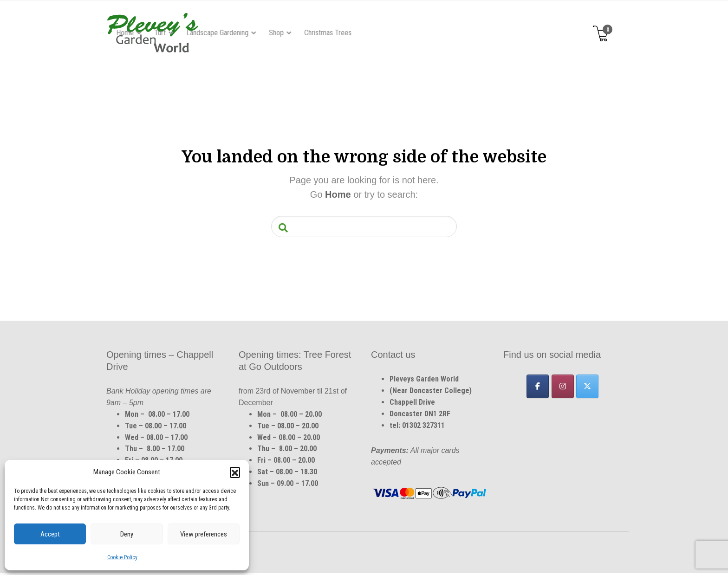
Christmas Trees (458, 33)
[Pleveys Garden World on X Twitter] (587, 388)
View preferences (204, 534)
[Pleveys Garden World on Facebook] (538, 388)
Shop (407, 33)
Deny (127, 534)
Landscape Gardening (348, 33)
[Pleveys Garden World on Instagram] (563, 388)
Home (255, 33)
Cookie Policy (122, 557)
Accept (50, 534)
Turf (290, 33)
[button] (235, 472)
